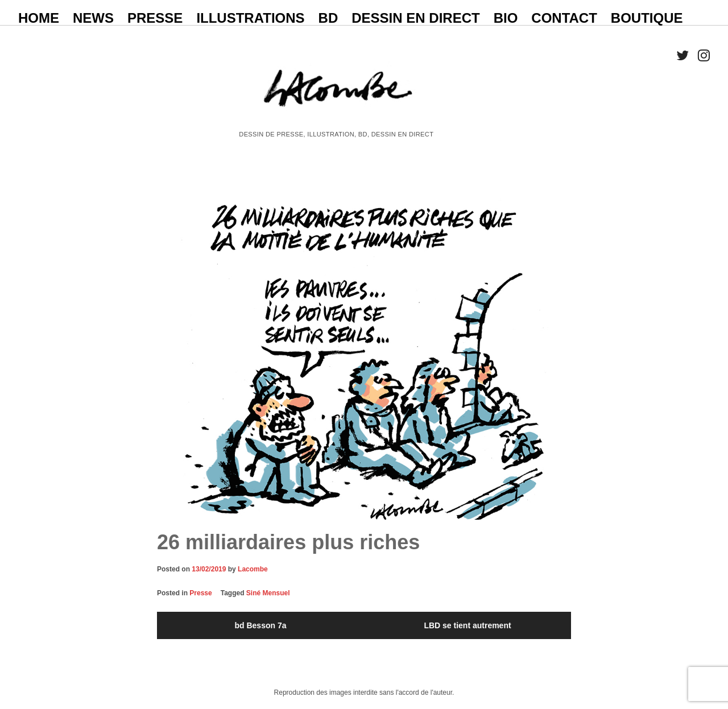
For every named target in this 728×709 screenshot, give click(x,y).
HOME (39, 18)
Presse (200, 593)
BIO (506, 18)
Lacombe (253, 569)
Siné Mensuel (268, 593)
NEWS (93, 18)
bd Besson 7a (260, 625)
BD (328, 18)
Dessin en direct (415, 18)
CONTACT (564, 18)
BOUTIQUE (647, 18)
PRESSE (155, 18)
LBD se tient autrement (467, 625)
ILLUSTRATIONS (250, 18)
